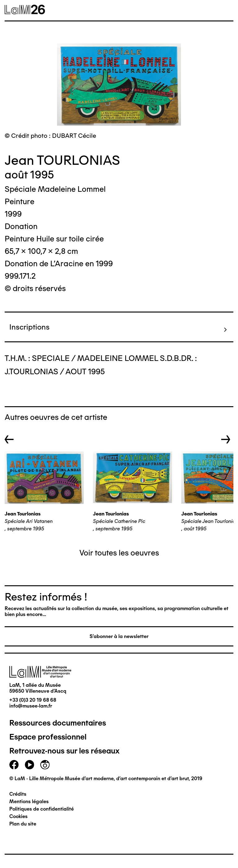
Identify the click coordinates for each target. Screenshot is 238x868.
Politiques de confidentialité (42, 809)
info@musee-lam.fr (31, 706)
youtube (29, 765)
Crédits (18, 794)
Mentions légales (29, 801)
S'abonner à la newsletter (119, 636)
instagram (45, 765)
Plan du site (23, 824)
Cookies (18, 816)
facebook (14, 765)
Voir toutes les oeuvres (119, 553)
